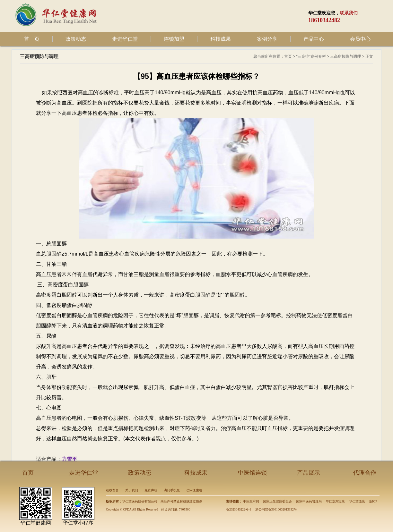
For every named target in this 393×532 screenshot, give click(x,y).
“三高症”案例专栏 (311, 56)
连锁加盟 (174, 39)
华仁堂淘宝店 (335, 501)
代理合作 (365, 473)
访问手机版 (172, 490)
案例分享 (267, 39)
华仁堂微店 (357, 501)
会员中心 (360, 39)
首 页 (32, 39)
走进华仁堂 (125, 39)
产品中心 (314, 39)
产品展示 (309, 473)
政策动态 (76, 39)
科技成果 (221, 39)
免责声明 (151, 490)
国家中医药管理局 (309, 501)
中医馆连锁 (252, 473)
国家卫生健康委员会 (277, 501)
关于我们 (132, 490)
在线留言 (112, 490)
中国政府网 (251, 501)
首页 (288, 56)
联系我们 (349, 13)
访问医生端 (194, 490)
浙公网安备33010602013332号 (276, 509)
